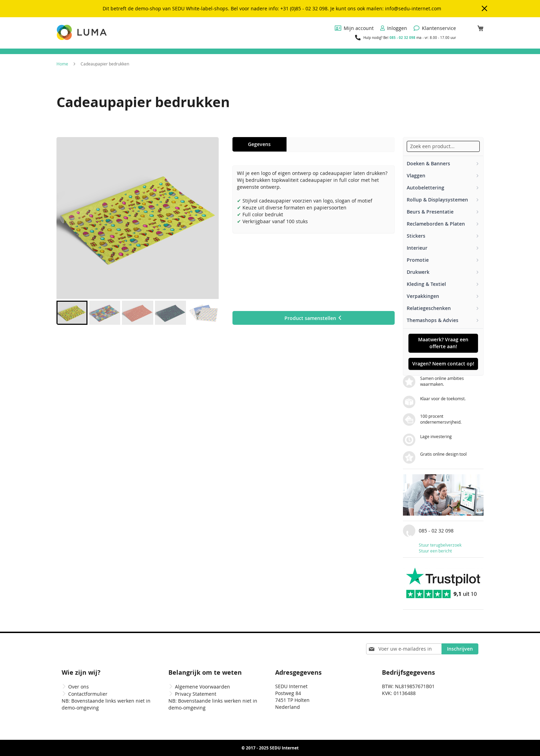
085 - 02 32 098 (402, 38)
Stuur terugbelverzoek (440, 545)
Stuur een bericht (435, 551)
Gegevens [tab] (259, 144)
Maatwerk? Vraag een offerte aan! (443, 343)
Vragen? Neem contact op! (443, 364)
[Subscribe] (460, 649)
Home (62, 64)
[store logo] (82, 32)
